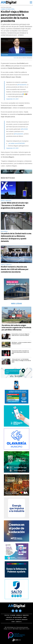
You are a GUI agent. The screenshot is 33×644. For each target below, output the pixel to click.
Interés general (17, 617)
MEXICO (25, 58)
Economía (13, 615)
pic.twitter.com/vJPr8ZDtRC (17, 143)
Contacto (19, 622)
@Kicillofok (24, 129)
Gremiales (19, 615)
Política (7, 615)
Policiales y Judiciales (21, 620)
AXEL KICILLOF (19, 58)
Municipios (26, 615)
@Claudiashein (22, 85)
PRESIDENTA (29, 58)
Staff (13, 622)
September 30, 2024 (12, 99)
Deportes (9, 617)
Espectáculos (10, 620)
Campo (25, 617)
